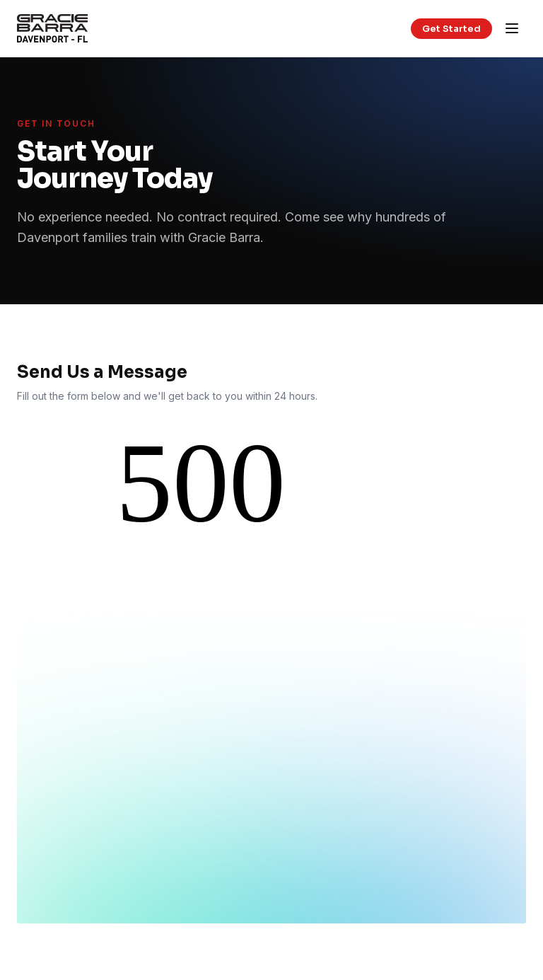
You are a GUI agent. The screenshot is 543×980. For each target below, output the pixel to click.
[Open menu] (512, 28)
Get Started (451, 29)
